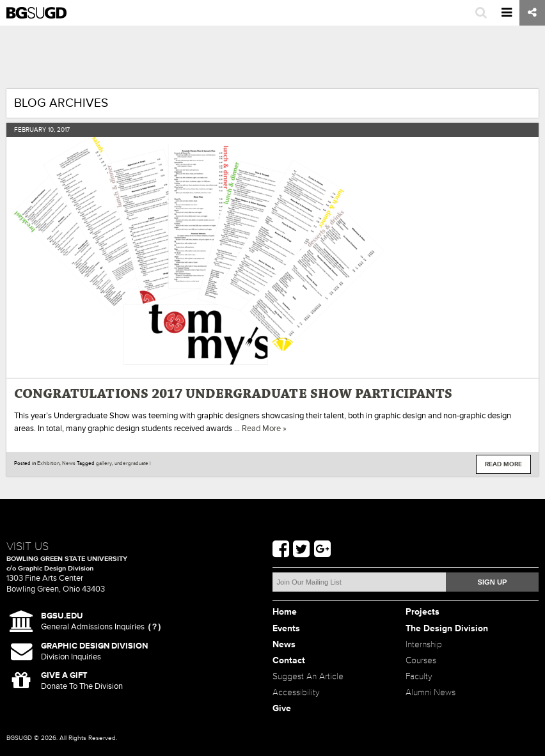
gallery (104, 463)
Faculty (419, 676)
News (69, 463)
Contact (289, 660)
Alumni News (430, 692)
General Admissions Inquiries (93, 622)
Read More (503, 464)
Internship (424, 644)
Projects (423, 612)
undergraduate (131, 463)
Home (285, 612)
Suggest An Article (308, 676)
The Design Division (447, 628)
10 (51, 130)
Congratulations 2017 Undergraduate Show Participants (233, 394)
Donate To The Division (82, 681)
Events (286, 628)
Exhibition (48, 463)
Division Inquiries (94, 651)
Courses (421, 660)
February (30, 130)
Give (282, 708)
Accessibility (296, 692)
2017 (63, 130)
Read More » (264, 429)
